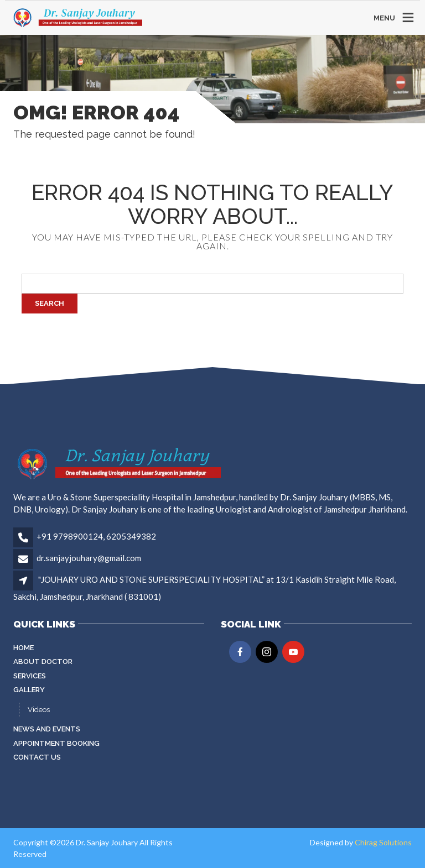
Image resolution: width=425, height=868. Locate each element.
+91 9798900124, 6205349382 (96, 536)
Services (30, 676)
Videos (39, 710)
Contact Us (37, 757)
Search (50, 303)
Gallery (29, 690)
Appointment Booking (56, 743)
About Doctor (43, 662)
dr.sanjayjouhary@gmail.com (89, 558)
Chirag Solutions (383, 842)
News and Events (47, 729)
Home (24, 648)
